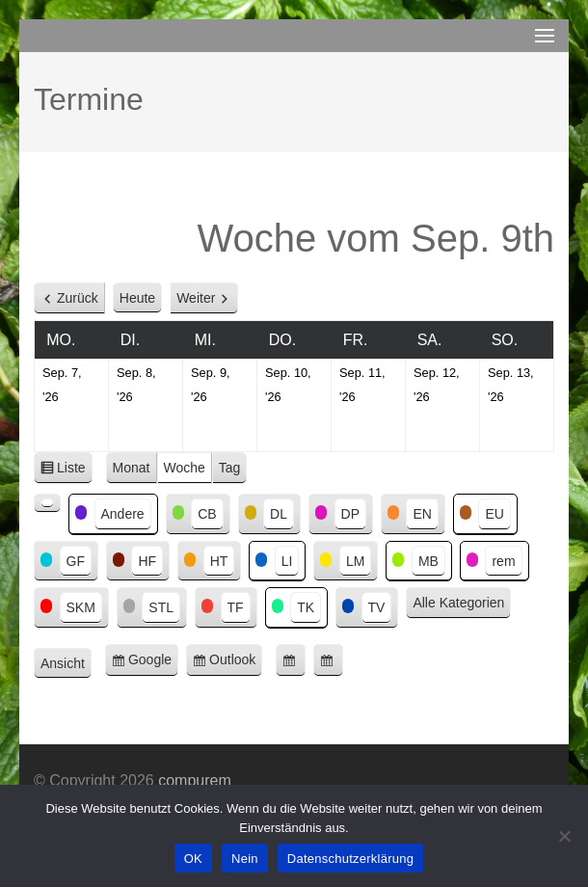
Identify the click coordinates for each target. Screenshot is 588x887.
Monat (132, 468)
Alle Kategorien (458, 603)
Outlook (236, 663)
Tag (230, 468)
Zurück (78, 298)
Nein (245, 859)
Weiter (196, 298)
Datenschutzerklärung (350, 859)
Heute (137, 298)
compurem (195, 780)
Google (153, 663)
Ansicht (66, 664)
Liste (75, 471)
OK (193, 859)
